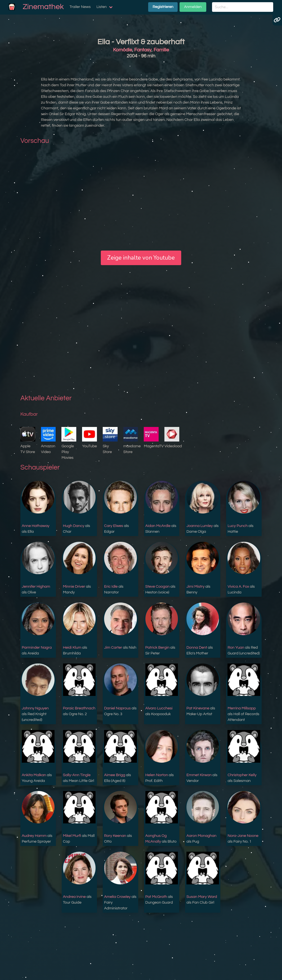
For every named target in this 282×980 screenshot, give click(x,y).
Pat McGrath (156, 897)
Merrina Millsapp (242, 708)
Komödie (123, 50)
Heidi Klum (72, 648)
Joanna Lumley (200, 526)
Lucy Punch (238, 526)
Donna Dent (197, 648)
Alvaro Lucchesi (159, 708)
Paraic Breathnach (79, 708)
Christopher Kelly (242, 775)
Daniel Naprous (117, 708)
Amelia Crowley (117, 897)
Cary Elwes (114, 526)
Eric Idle (111, 587)
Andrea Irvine (74, 897)
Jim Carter (113, 648)
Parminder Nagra (37, 648)
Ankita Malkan (34, 775)
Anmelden (193, 7)
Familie (161, 50)
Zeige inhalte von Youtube (141, 258)
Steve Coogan (158, 587)
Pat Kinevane (198, 708)
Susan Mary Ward (202, 897)
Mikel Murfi (72, 836)
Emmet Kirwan (199, 775)
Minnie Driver (74, 587)
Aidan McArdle (158, 526)
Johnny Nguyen (35, 708)
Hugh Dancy (74, 526)
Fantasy (143, 50)
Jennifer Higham (36, 587)
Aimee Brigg (115, 775)
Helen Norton (157, 775)
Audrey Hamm (34, 836)
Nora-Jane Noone (243, 836)
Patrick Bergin (158, 648)
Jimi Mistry (196, 587)
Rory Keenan (115, 836)
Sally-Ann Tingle (77, 775)
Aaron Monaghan (201, 836)
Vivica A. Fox (238, 587)
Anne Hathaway (36, 526)
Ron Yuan (236, 648)
